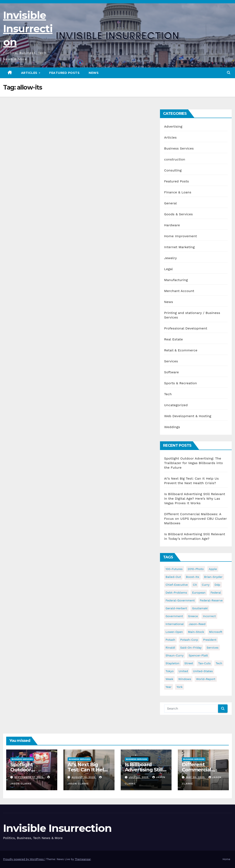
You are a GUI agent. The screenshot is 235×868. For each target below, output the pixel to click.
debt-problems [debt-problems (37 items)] (176, 593)
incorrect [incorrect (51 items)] (209, 616)
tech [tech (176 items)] (219, 663)
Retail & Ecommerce (181, 350)
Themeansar (83, 859)
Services (171, 361)
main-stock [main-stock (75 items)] (196, 632)
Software (171, 372)
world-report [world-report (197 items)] (206, 679)
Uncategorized (176, 405)
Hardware (172, 225)
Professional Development (186, 328)
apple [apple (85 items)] (213, 569)
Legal (168, 269)
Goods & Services (178, 214)
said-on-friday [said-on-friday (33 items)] (191, 648)
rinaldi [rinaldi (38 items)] (170, 648)
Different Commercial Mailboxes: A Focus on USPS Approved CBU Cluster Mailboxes (195, 519)
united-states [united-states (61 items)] (203, 671)
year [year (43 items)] (169, 687)
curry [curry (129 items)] (206, 585)
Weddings (172, 427)
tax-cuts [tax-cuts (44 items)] (204, 663)
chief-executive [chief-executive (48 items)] (177, 585)
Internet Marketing (179, 247)
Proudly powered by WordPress (24, 859)
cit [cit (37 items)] (195, 585)
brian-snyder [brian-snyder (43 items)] (213, 577)
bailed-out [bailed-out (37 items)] (173, 577)
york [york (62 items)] (180, 687)
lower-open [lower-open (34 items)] (174, 632)
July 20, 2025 (139, 777)
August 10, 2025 (84, 777)
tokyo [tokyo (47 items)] (170, 671)
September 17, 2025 (29, 777)
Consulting (173, 170)
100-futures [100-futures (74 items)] (174, 569)
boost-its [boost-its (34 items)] (193, 577)
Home (226, 859)
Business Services (179, 148)
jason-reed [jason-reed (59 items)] (197, 624)
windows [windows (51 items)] (185, 679)
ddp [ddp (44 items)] (217, 585)
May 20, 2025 (196, 777)
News (94, 73)
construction (175, 159)
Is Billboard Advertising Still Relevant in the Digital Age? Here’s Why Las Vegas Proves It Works (195, 499)
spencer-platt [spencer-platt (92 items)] (198, 655)
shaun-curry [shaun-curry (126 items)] (175, 655)
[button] (229, 73)
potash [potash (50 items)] (170, 640)
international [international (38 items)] (175, 624)
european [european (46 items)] (199, 593)
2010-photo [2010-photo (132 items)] (196, 569)
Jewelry (170, 258)
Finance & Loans (178, 192)
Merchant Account (179, 291)
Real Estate (174, 339)
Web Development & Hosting (188, 416)
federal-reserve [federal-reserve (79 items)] (211, 600)
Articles (30, 73)
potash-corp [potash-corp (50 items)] (189, 640)
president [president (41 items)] (210, 640)
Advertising (173, 126)
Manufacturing (176, 280)
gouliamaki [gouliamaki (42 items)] (200, 608)
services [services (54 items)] (213, 648)
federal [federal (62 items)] (216, 593)
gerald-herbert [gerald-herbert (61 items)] (176, 608)
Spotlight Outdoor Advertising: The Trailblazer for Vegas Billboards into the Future (193, 463)
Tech (168, 394)
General (171, 203)
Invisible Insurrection (28, 29)
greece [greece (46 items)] (193, 616)
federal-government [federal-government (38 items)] (180, 600)
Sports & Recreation (181, 383)
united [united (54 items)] (183, 671)
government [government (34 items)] (174, 616)
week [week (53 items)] (169, 679)
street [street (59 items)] (189, 663)
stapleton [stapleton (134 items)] (172, 663)
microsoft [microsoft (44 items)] (216, 632)
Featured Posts (64, 73)
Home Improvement (181, 236)
